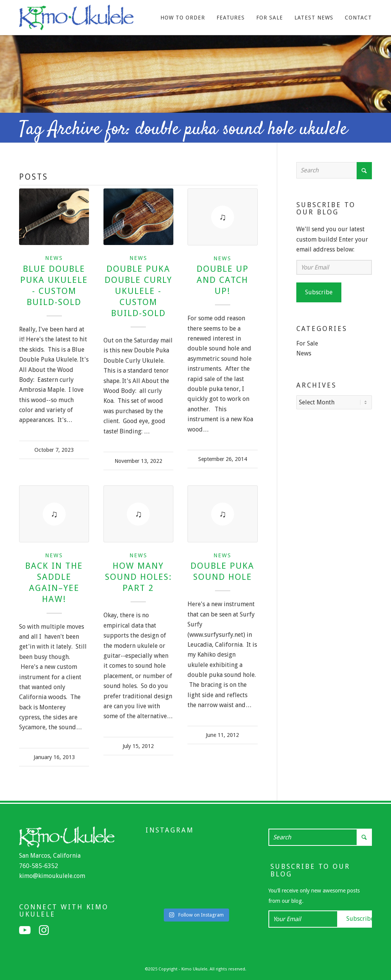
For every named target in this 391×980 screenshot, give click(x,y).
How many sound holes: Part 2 (138, 577)
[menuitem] (183, 18)
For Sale (307, 343)
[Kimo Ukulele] (76, 19)
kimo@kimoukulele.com (52, 876)
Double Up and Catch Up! (223, 280)
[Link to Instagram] (44, 930)
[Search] (334, 170)
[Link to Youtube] (25, 930)
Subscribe (319, 292)
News (54, 258)
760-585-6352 (39, 866)
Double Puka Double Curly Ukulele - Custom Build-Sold (138, 291)
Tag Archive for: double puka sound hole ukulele (183, 130)
